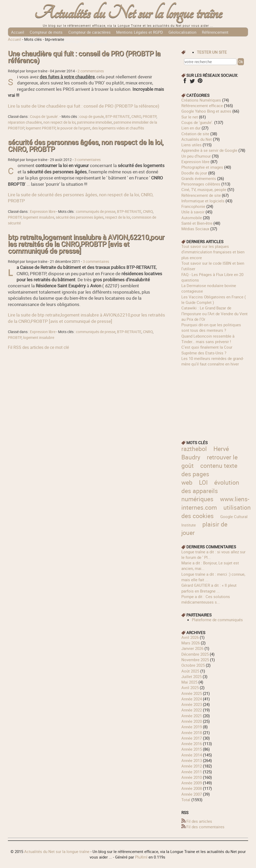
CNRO (136, 117)
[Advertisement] (215, 400)
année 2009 (192, 783)
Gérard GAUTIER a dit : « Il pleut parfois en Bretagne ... (209, 588)
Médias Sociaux (195, 229)
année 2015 (192, 749)
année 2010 (192, 777)
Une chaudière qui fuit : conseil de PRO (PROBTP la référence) (84, 57)
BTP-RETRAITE (118, 117)
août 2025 (190, 671)
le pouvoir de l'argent (74, 128)
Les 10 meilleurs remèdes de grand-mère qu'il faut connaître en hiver (213, 361)
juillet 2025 (191, 676)
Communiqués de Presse (33, 41)
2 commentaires (91, 71)
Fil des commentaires (205, 827)
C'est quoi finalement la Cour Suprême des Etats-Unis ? (207, 350)
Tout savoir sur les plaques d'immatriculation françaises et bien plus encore (213, 252)
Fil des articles (199, 821)
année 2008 (192, 788)
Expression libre (43, 212)
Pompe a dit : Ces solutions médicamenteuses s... (206, 599)
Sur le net (190, 117)
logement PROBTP (41, 128)
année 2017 (192, 738)
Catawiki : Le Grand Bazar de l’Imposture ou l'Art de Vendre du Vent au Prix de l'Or (214, 313)
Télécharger (71, 41)
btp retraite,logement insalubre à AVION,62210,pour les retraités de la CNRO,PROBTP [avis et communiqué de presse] (86, 244)
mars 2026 (191, 643)
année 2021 (192, 716)
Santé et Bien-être (197, 223)
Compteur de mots (46, 32)
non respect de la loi (59, 122)
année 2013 (192, 760)
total (186, 800)
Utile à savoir (193, 212)
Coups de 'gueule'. (44, 117)
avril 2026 (190, 637)
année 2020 (192, 721)
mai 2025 (189, 682)
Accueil (18, 32)
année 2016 (192, 744)
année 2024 (192, 699)
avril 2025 (190, 688)
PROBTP (150, 117)
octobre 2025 (193, 665)
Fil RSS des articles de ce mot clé (38, 347)
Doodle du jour (194, 173)
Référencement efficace (202, 106)
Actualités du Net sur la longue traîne (128, 13)
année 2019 (192, 727)
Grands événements (199, 178)
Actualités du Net (197, 139)
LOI (203, 482)
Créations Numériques (201, 100)
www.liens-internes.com (215, 503)
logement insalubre (39, 217)
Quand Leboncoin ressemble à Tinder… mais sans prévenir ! (208, 339)
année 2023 (192, 704)
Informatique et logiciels (203, 201)
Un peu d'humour (196, 156)
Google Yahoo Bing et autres (206, 111)
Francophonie (193, 206)
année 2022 (192, 710)
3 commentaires (88, 160)
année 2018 (192, 732)
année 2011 (192, 772)
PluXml (141, 857)
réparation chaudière (25, 122)
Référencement (215, 32)
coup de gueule (92, 117)
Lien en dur (191, 128)
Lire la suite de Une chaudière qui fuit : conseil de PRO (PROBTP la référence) (84, 106)
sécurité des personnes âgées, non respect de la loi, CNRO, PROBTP (86, 146)
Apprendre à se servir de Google (209, 150)
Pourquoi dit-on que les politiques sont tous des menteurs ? (211, 327)
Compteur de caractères (89, 32)
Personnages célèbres (201, 184)
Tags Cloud (97, 41)
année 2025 (192, 693)
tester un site (212, 52)
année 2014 (192, 755)
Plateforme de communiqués (217, 620)
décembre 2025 (195, 654)
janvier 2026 (192, 648)
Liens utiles (191, 145)
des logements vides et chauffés (118, 128)
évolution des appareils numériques (210, 491)
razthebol (194, 449)
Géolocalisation (182, 32)
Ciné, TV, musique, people (204, 189)
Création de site (195, 134)
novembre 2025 (195, 660)
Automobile (192, 218)
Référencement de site (201, 195)
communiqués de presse (96, 212)
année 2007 (192, 794)
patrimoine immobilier (94, 122)
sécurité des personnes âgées (80, 217)
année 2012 (192, 766)
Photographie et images (202, 167)
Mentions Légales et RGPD (140, 32)
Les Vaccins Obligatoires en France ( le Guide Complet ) (214, 300)
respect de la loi (118, 217)
